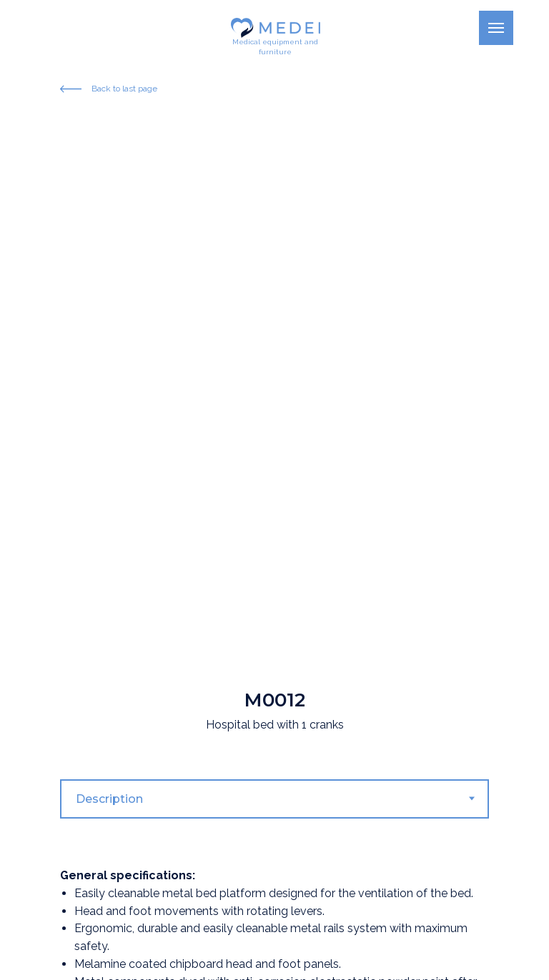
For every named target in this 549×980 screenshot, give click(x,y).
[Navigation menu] (496, 28)
